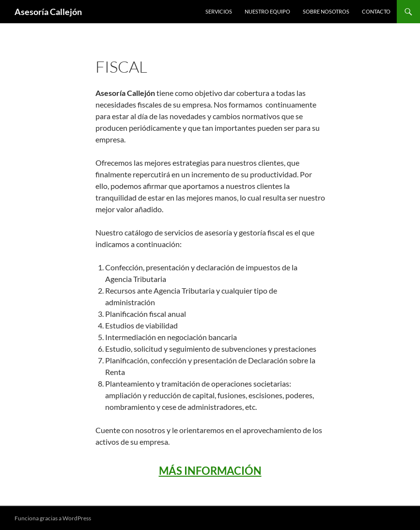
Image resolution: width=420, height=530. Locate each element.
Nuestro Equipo (267, 11)
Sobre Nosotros (326, 11)
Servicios (219, 11)
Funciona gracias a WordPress (53, 518)
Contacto (376, 11)
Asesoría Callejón (48, 12)
